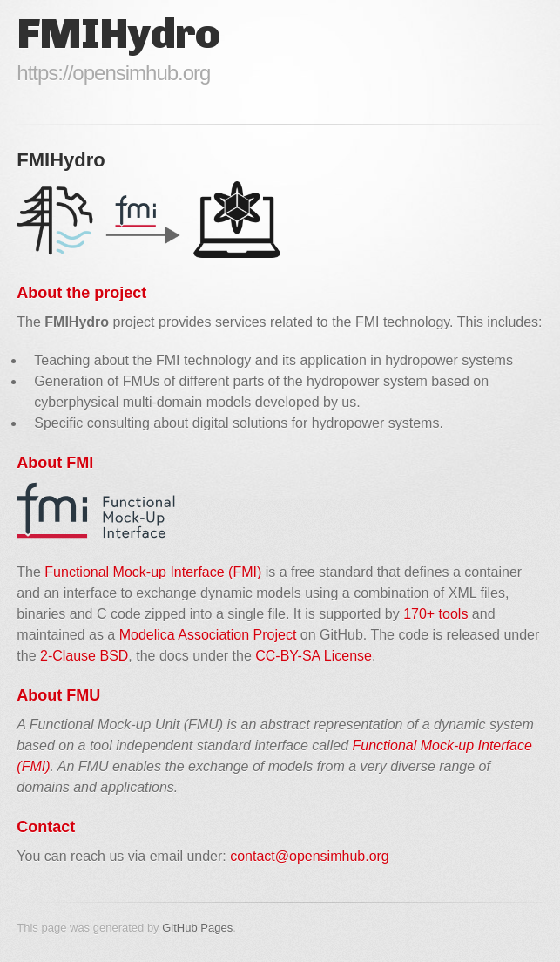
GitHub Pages (197, 928)
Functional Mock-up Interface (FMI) (153, 572)
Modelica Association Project (208, 635)
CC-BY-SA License (314, 656)
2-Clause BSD (84, 656)
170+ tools (435, 614)
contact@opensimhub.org (310, 856)
